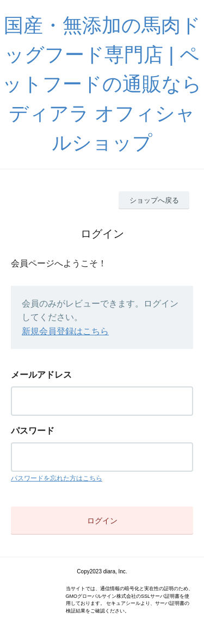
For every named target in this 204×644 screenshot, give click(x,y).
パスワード (33, 431)
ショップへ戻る (154, 200)
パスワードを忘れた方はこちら (57, 478)
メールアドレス (41, 375)
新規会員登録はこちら (65, 331)
